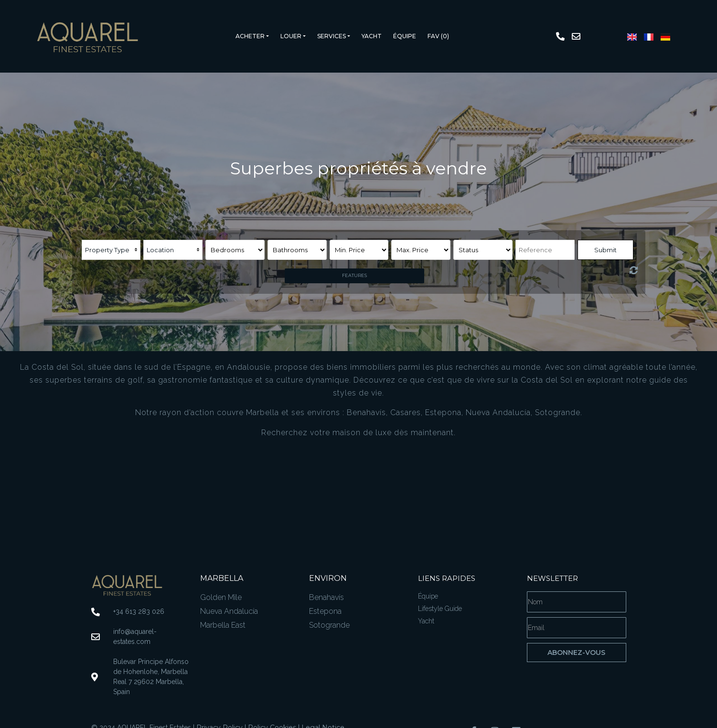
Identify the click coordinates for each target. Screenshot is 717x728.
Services (332, 36)
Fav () (438, 36)
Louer (291, 36)
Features (354, 275)
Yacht (372, 36)
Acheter (250, 36)
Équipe (405, 36)
